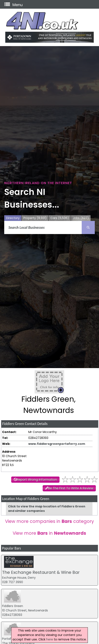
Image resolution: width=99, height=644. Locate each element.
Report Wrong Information (37, 480)
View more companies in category (49, 521)
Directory (13, 218)
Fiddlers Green (13, 606)
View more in (49, 533)
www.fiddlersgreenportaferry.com (57, 444)
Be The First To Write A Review (71, 488)
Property (35, 218)
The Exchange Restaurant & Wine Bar (41, 572)
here (50, 639)
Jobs (81, 218)
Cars (60, 218)
